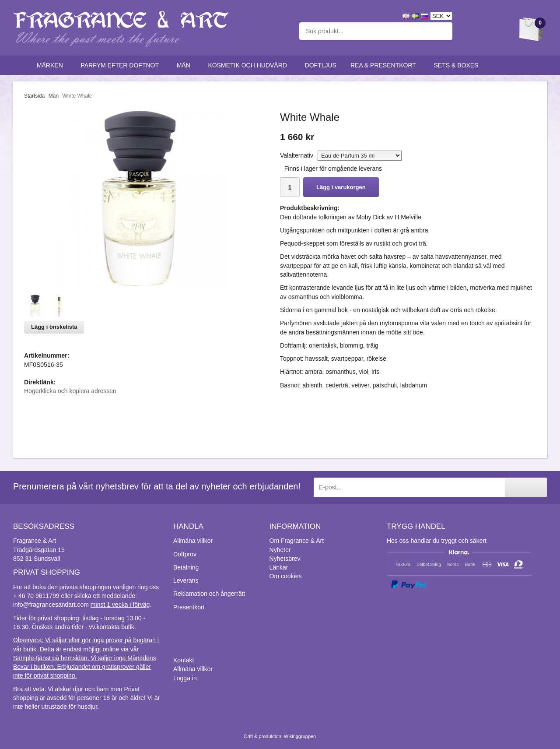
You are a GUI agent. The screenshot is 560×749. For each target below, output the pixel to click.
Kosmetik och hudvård (249, 65)
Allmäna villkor (193, 541)
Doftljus (321, 65)
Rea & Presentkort (385, 65)
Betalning (186, 567)
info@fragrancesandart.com (51, 605)
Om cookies (286, 576)
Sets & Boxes (458, 65)
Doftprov (185, 554)
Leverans (186, 580)
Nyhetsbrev (285, 559)
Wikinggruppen (300, 736)
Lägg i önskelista (54, 327)
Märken (52, 65)
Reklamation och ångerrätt (209, 594)
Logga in (185, 678)
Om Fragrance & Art (297, 541)
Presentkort (189, 607)
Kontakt (184, 660)
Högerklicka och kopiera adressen (70, 391)
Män (185, 65)
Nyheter (280, 550)
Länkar (279, 567)
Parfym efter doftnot (121, 65)
